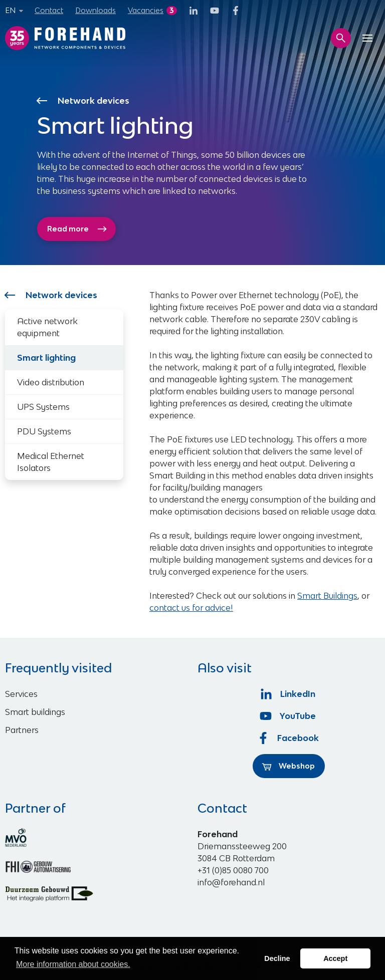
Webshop (288, 766)
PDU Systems (44, 431)
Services (21, 694)
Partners (22, 730)
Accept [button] (335, 958)
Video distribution (51, 382)
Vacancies (146, 10)
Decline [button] (277, 958)
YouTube (289, 716)
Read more (77, 229)
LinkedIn (289, 694)
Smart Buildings (327, 596)
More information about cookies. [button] (73, 964)
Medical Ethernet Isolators (51, 462)
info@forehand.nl (231, 882)
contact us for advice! (191, 608)
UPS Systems (43, 407)
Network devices (83, 101)
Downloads (95, 10)
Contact (49, 10)
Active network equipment (47, 327)
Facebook (289, 738)
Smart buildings (35, 712)
